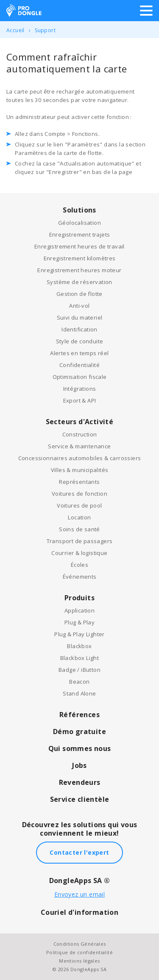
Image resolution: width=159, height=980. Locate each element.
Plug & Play (79, 622)
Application (79, 610)
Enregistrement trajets (80, 235)
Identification (79, 329)
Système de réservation (79, 282)
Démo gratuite (79, 732)
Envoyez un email (79, 894)
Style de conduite (80, 341)
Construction (80, 434)
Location (79, 517)
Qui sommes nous (80, 748)
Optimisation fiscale (80, 377)
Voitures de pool (79, 505)
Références (79, 715)
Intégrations (80, 389)
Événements (80, 577)
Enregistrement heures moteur (79, 270)
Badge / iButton (79, 670)
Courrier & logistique (79, 553)
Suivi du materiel (80, 317)
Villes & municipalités (80, 470)
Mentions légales (79, 961)
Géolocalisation (79, 223)
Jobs (79, 765)
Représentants (79, 482)
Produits (79, 598)
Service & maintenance (79, 446)
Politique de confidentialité (79, 952)
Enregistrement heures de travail (79, 246)
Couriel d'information (79, 912)
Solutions (79, 210)
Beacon (79, 682)
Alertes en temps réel (79, 353)
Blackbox (79, 646)
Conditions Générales (80, 944)
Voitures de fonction (79, 494)
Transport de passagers (80, 541)
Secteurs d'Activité (80, 422)
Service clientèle (80, 799)
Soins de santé (79, 529)
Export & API (80, 400)
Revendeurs (80, 782)
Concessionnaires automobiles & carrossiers (80, 458)
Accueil (15, 30)
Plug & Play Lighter (79, 634)
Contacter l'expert (79, 852)
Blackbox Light (80, 658)
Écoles (79, 565)
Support (45, 30)
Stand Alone (79, 693)
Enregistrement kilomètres (80, 258)
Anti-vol (79, 306)
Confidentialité (79, 365)
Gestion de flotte (79, 294)
